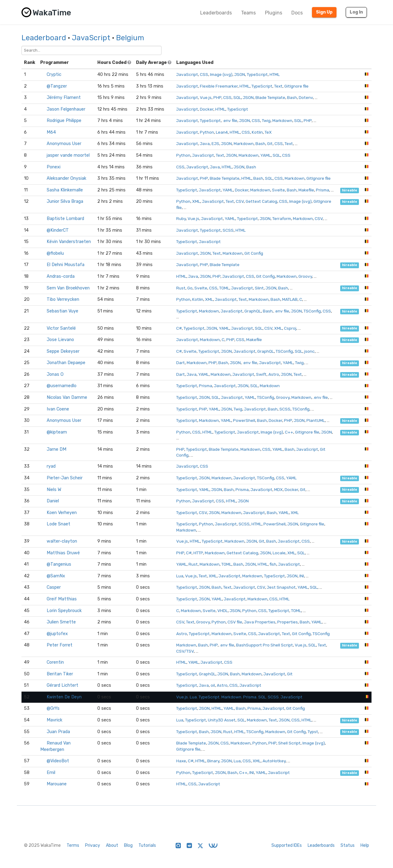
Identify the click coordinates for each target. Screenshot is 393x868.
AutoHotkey (274, 761)
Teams (248, 13)
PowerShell (244, 420)
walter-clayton (62, 541)
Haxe (181, 761)
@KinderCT (58, 230)
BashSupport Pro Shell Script (265, 645)
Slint (259, 288)
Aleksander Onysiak (66, 178)
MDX (278, 489)
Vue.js (206, 97)
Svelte (278, 190)
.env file (230, 120)
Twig (266, 120)
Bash (292, 97)
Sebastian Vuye (62, 311)
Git (270, 143)
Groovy (305, 276)
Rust (181, 288)
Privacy (93, 845)
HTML (275, 74)
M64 (51, 132)
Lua (180, 576)
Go (190, 288)
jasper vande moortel (68, 155)
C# (179, 328)
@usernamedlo (62, 386)
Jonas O (55, 374)
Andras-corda (61, 276)
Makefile (306, 190)
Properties (288, 622)
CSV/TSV (185, 651)
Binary (213, 761)
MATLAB (290, 299)
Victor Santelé (61, 328)
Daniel (53, 501)
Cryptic (54, 75)
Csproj (290, 328)
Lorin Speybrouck (64, 611)
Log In (356, 12)
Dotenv (306, 97)
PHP (217, 97)
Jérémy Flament (64, 98)
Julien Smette (61, 622)
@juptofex (57, 634)
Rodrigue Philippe (64, 121)
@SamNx (56, 576)
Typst (313, 732)
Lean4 (222, 132)
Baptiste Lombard (65, 219)
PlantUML (316, 420)
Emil (51, 773)
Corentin (55, 662)
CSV (240, 201)
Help (365, 845)
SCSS (228, 230)
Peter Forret (60, 645)
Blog (128, 845)
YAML (266, 155)
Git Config (254, 253)
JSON (240, 74)
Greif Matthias (62, 599)
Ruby (181, 218)
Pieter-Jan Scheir (65, 478)
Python (207, 132)
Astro (274, 374)
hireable (350, 190)
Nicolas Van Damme (67, 397)
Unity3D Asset (222, 720)
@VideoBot (58, 761)
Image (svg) (221, 74)
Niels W (54, 490)
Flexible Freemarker (219, 86)
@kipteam (57, 432)
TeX (268, 132)
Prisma (323, 190)
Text (278, 86)
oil (213, 685)
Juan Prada (58, 732)
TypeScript (257, 74)
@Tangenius (59, 564)
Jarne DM (56, 449)
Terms (73, 845)
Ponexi (54, 167)
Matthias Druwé (63, 553)
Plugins (274, 13)
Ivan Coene (58, 409)
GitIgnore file (296, 86)
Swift (261, 374)
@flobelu (55, 253)
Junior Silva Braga (65, 201)
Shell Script (289, 743)
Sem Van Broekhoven (68, 288)
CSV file (235, 622)
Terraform (282, 218)
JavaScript (91, 38)
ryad (51, 466)
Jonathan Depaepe (66, 363)
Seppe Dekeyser (63, 351)
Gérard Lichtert (62, 685)
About (112, 845)
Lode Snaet (58, 524)
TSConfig (312, 311)
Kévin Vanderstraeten (69, 242)
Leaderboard (44, 38)
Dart (181, 363)
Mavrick (54, 720)
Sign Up (324, 12)
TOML (224, 288)
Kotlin (257, 132)
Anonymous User (64, 144)
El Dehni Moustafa (66, 265)
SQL (237, 97)
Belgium (130, 38)
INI (302, 576)
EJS (215, 143)
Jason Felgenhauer (66, 109)
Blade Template (270, 97)
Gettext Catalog (261, 201)
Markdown (282, 120)
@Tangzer (57, 86)
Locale (279, 553)
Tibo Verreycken (63, 299)
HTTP (198, 553)
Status (348, 845)
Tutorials (147, 845)
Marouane (57, 784)
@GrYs (53, 708)
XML (196, 201)
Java (205, 143)
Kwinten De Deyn (64, 697)
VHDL (223, 611)
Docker (207, 109)
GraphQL (253, 311)
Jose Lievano (60, 340)
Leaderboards (216, 13)
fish (273, 564)
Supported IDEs (287, 845)
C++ (289, 432)
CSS (204, 74)
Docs (297, 13)
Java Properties (260, 622)
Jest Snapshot (281, 587)
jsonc (309, 351)
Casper (54, 587)
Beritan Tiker (60, 674)
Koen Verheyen (62, 513)
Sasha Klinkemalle (65, 190)
